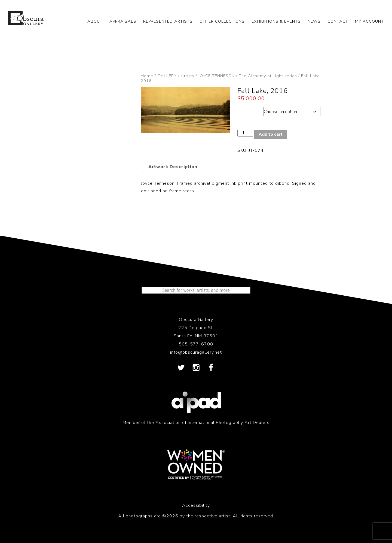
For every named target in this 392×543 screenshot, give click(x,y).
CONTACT (338, 21)
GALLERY (167, 76)
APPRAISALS (123, 21)
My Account (369, 21)
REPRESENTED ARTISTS (168, 21)
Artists (188, 76)
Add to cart (271, 134)
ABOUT (95, 21)
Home (147, 76)
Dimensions (250, 110)
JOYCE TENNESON (217, 76)
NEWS (314, 21)
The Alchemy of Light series (268, 76)
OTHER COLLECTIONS (222, 21)
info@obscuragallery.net (196, 352)
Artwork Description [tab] (173, 167)
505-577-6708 (196, 344)
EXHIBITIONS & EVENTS (276, 21)
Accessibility (196, 505)
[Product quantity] (245, 133)
